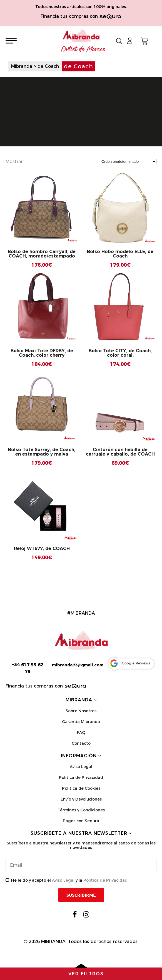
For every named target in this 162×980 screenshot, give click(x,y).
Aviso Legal (81, 767)
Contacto (81, 743)
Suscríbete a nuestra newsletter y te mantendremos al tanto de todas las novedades (81, 845)
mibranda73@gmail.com (78, 665)
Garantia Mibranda (81, 722)
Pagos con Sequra (81, 821)
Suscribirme (81, 895)
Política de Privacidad (81, 777)
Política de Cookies (81, 788)
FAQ (81, 732)
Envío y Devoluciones (81, 799)
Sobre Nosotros (81, 711)
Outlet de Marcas (83, 49)
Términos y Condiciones (81, 810)
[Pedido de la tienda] (128, 162)
